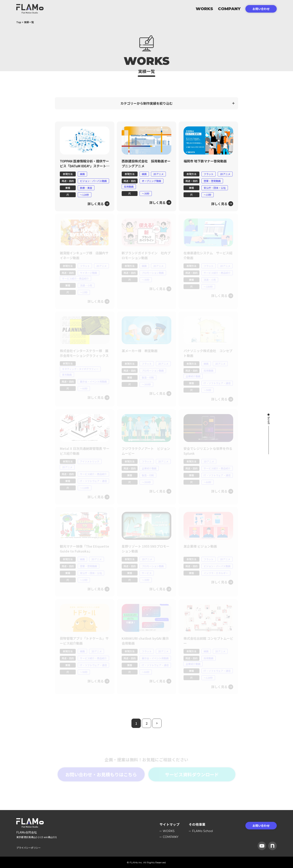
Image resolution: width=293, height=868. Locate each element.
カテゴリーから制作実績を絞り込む (146, 103)
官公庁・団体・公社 (215, 188)
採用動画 (129, 187)
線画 (82, 174)
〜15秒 (208, 195)
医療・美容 (86, 188)
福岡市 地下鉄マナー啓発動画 (205, 161)
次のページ (161, 721)
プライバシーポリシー (28, 848)
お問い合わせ (261, 9)
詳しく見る (96, 204)
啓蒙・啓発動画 (212, 181)
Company (229, 9)
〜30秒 (146, 193)
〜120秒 (85, 195)
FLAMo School (202, 831)
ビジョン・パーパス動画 (93, 181)
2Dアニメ (158, 174)
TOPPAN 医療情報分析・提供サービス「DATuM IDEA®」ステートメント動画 (85, 166)
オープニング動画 (151, 181)
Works (204, 9)
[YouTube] (262, 846)
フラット (209, 174)
